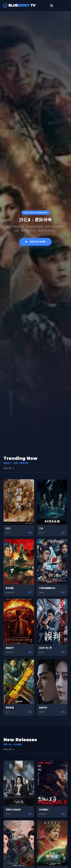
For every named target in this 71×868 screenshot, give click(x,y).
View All (9, 468)
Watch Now (35, 242)
